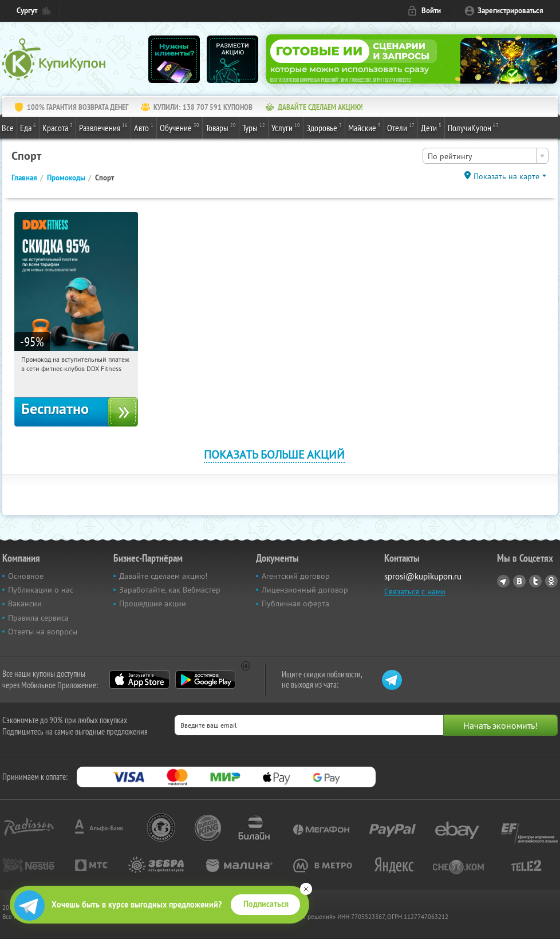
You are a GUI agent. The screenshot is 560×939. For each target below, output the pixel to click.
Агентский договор (296, 576)
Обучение (180, 127)
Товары (221, 127)
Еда (28, 127)
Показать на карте (506, 176)
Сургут (27, 11)
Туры (254, 127)
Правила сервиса (38, 618)
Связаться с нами (415, 591)
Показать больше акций (274, 454)
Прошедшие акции (153, 603)
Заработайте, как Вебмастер (170, 590)
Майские (364, 127)
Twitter (535, 581)
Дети (431, 127)
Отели (401, 127)
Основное (26, 576)
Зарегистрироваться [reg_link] (510, 11)
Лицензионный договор (305, 590)
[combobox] (486, 156)
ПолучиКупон (473, 127)
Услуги (286, 127)
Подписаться (266, 904)
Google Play (205, 680)
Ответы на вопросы (43, 632)
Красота (58, 127)
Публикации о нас (41, 590)
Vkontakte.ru (519, 581)
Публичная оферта (295, 603)
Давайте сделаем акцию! (163, 576)
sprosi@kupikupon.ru (423, 576)
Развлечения (103, 127)
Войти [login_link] (431, 11)
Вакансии (25, 603)
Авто (144, 127)
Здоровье (324, 127)
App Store (139, 680)
